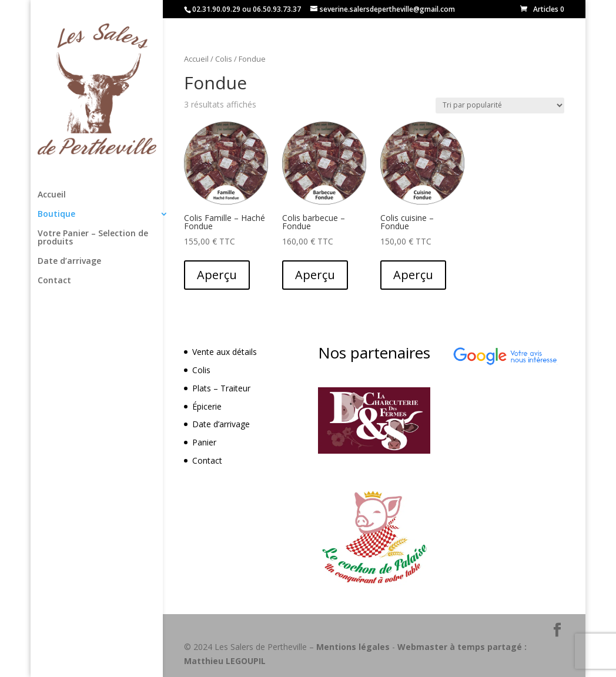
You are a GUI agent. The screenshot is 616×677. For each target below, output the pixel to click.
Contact (54, 281)
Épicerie (207, 406)
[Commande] (500, 105)
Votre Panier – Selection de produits (93, 238)
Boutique (56, 215)
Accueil (52, 195)
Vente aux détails (225, 352)
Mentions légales (353, 647)
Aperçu (217, 275)
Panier (204, 442)
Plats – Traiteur (221, 388)
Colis (224, 59)
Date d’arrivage (69, 262)
